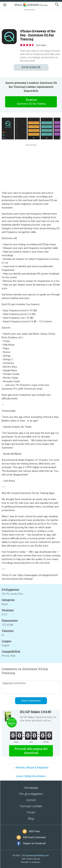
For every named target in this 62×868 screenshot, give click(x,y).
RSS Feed (34, 831)
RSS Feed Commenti (34, 837)
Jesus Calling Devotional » (31, 776)
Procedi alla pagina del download (31, 751)
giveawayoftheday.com (38, 855)
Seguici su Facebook (34, 843)
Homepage (31, 788)
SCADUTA (31, 67)
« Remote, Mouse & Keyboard (31, 768)
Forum (31, 812)
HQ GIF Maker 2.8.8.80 (35, 712)
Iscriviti (31, 800)
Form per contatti (31, 806)
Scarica (31, 102)
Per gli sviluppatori (31, 794)
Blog (31, 818)
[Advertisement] (31, 19)
